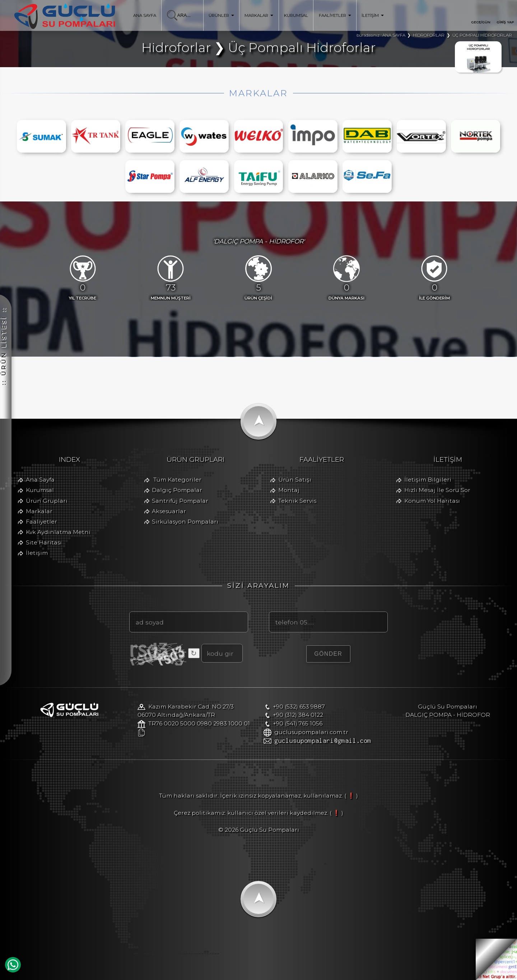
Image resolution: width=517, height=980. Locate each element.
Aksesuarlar (169, 511)
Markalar (39, 511)
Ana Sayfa (40, 480)
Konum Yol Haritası (432, 501)
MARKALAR (259, 15)
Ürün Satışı (295, 480)
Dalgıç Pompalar (177, 490)
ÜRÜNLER (221, 15)
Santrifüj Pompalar (180, 501)
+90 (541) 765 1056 (298, 723)
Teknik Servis (297, 501)
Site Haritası (44, 542)
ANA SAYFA (145, 15)
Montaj (289, 490)
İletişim (37, 553)
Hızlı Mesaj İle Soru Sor (437, 490)
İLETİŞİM (373, 15)
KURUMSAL (296, 15)
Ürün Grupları (47, 501)
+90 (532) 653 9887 (299, 707)
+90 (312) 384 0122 (298, 715)
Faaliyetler (41, 522)
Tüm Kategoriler (177, 480)
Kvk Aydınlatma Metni (58, 532)
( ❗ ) (351, 796)
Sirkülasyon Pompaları (185, 522)
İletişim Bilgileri (428, 480)
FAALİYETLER (335, 15)
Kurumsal (40, 490)
